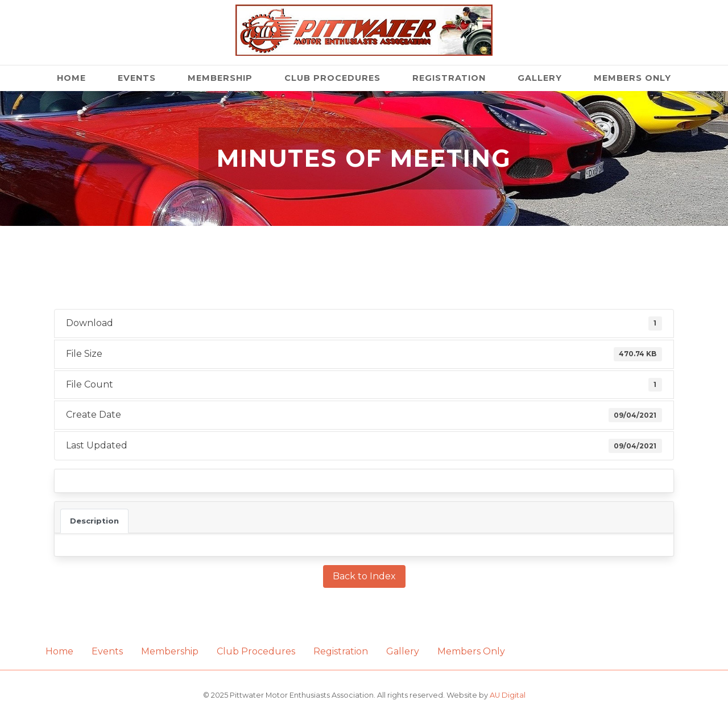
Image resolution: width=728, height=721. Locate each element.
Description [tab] (94, 521)
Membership (220, 78)
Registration (449, 78)
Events (137, 78)
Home (71, 78)
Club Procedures (332, 78)
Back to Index (364, 576)
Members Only (632, 78)
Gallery (540, 78)
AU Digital (508, 695)
